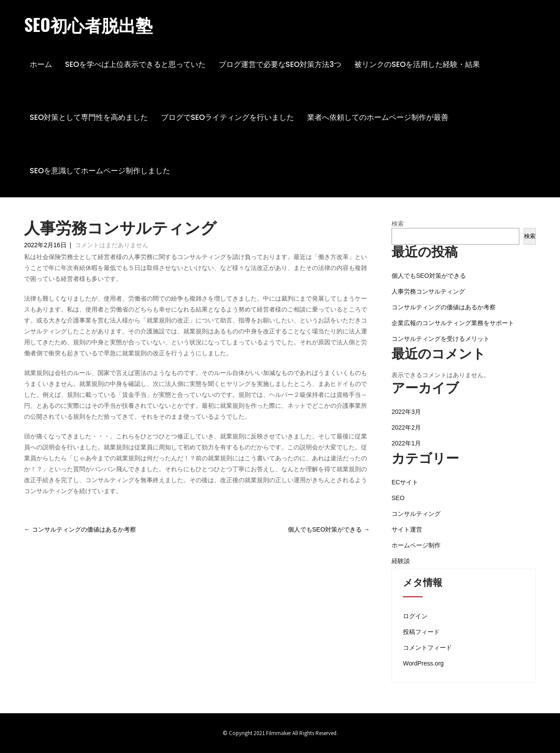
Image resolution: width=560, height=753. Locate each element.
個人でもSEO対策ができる (329, 529)
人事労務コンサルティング (428, 291)
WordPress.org (423, 663)
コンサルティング (416, 514)
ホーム (41, 64)
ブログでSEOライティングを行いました (228, 117)
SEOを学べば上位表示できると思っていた (135, 64)
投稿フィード (421, 632)
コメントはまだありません (112, 245)
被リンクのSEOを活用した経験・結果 (417, 64)
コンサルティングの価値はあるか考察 (80, 529)
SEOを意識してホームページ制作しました (100, 171)
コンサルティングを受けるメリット (441, 339)
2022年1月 (406, 443)
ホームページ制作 (416, 545)
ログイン (415, 616)
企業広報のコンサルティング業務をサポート (453, 323)
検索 (398, 224)
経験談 (401, 561)
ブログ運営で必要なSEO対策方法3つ (280, 64)
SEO (398, 498)
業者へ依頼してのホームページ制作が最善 (378, 117)
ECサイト (405, 482)
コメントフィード (427, 648)
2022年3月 (406, 412)
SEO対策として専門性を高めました (89, 117)
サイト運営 (407, 529)
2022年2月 (406, 427)
